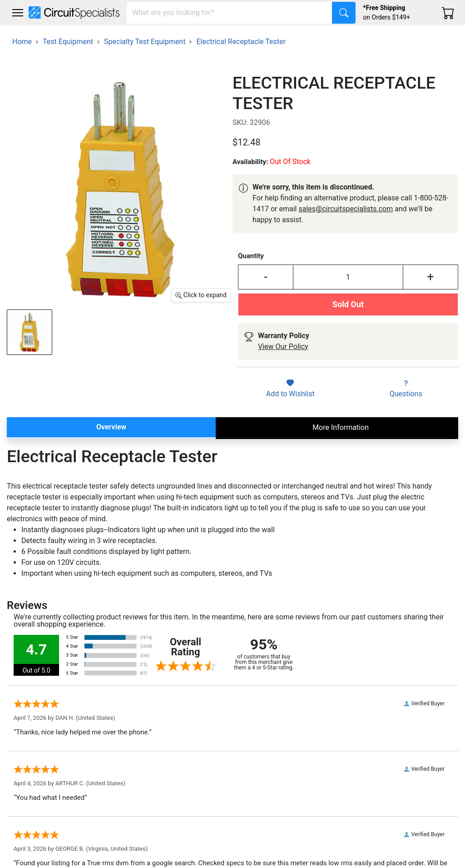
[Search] (230, 13)
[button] (18, 13)
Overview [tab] (111, 427)
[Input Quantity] (348, 277)
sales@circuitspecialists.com (346, 209)
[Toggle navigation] (18, 13)
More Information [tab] (341, 427)
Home (22, 42)
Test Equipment (68, 42)
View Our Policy (283, 347)
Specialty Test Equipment (145, 42)
